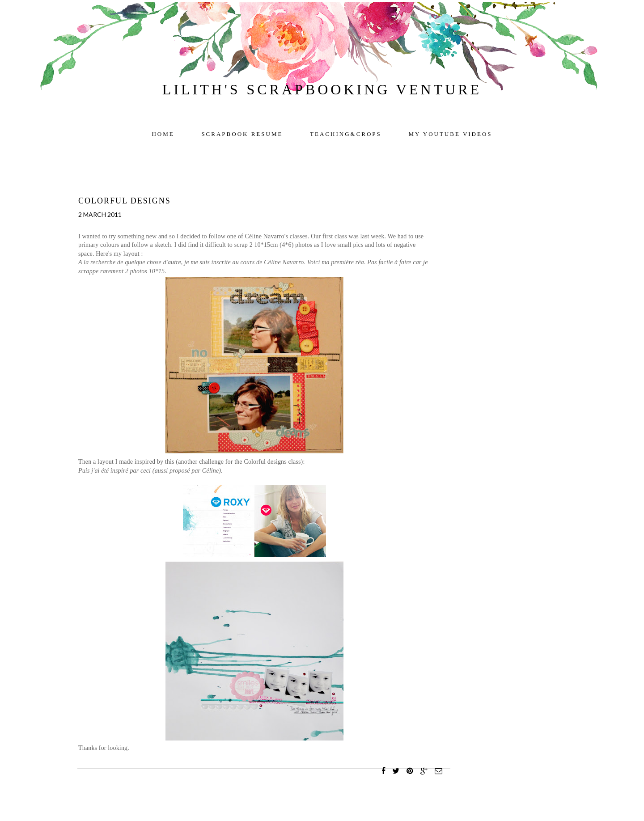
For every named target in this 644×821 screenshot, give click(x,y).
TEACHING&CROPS (346, 134)
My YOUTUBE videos (451, 134)
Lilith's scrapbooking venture (322, 89)
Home (163, 134)
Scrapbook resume (242, 134)
